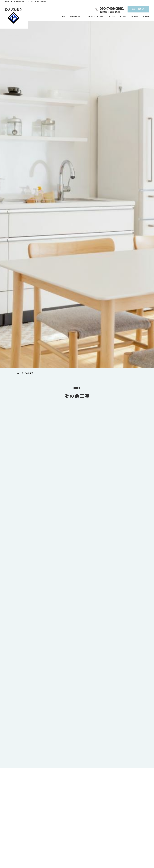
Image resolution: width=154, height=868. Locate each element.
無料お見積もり (138, 9)
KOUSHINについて (76, 16)
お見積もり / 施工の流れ (96, 16)
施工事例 (123, 16)
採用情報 (146, 16)
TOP (64, 16)
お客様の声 (135, 16)
